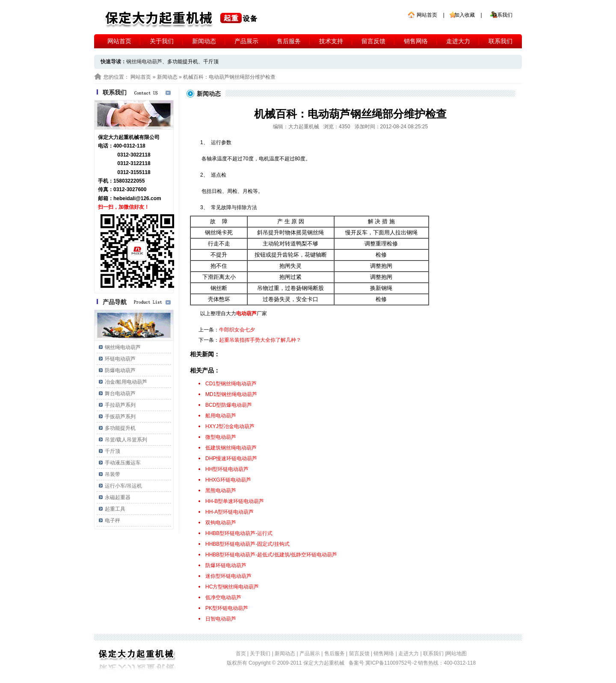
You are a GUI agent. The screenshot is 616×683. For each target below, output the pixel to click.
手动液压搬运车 (123, 463)
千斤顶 (211, 62)
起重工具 (115, 509)
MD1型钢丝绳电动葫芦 (231, 394)
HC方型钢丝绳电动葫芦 (232, 587)
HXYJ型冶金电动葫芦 (230, 426)
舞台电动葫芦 (120, 393)
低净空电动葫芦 (223, 597)
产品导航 (115, 302)
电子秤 (113, 520)
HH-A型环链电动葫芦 (230, 512)
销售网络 (416, 41)
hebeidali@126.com (137, 198)
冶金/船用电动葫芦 (126, 382)
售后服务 (289, 41)
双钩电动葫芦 (221, 523)
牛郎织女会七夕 (237, 330)
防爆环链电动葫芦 (226, 565)
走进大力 (458, 41)
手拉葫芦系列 (120, 405)
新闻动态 (204, 41)
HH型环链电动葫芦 (227, 469)
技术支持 (331, 41)
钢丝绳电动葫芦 (123, 347)
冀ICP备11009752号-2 (392, 663)
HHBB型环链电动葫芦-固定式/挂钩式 (247, 544)
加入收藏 (465, 15)
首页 (241, 653)
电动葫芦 (246, 313)
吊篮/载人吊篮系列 (126, 440)
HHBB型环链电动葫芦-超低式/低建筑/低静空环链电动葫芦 (271, 555)
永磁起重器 (118, 497)
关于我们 (162, 41)
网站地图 (456, 653)
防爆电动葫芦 (120, 370)
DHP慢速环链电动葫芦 (231, 458)
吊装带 (113, 474)
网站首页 (427, 15)
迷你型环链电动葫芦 (228, 576)
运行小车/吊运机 (123, 486)
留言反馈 (373, 41)
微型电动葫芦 (221, 437)
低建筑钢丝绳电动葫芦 (231, 448)
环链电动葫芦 (120, 359)
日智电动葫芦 (221, 619)
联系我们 (502, 15)
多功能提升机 (183, 62)
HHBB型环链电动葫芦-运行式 (239, 533)
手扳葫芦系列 (120, 417)
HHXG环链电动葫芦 (228, 480)
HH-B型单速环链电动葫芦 (235, 501)
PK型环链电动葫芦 (227, 608)
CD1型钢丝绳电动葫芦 (231, 384)
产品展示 (246, 41)
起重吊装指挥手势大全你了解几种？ (260, 340)
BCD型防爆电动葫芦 (229, 405)
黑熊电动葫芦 (221, 491)
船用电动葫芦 (221, 416)
